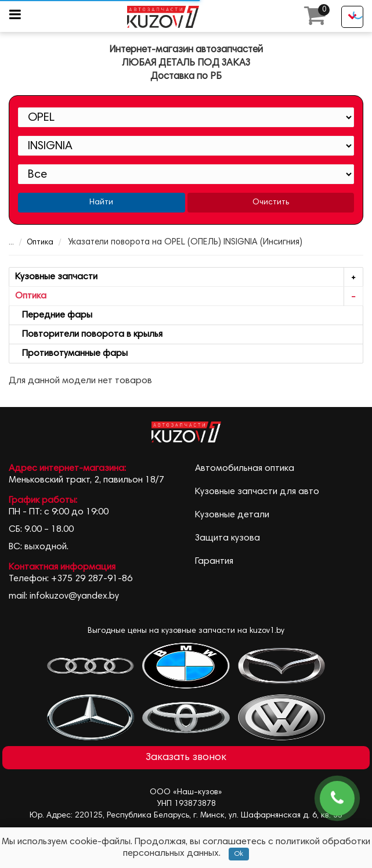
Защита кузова (227, 538)
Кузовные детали (232, 515)
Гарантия (214, 561)
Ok (239, 854)
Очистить (271, 203)
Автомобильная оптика (245, 469)
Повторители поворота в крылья (89, 334)
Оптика (32, 243)
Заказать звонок (186, 758)
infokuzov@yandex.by (74, 596)
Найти (101, 203)
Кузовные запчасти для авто (257, 492)
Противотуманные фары (71, 354)
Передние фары (54, 315)
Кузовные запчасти (189, 277)
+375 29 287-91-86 (92, 579)
